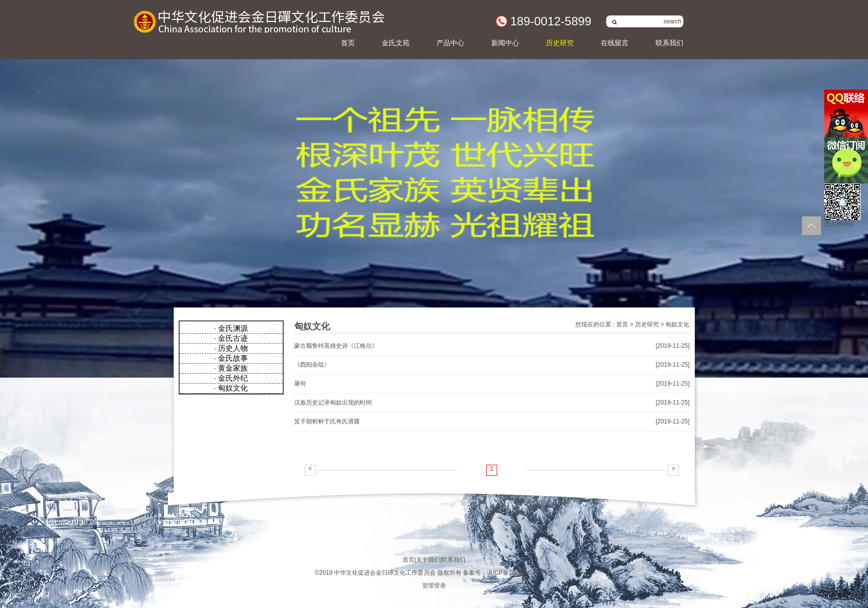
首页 (348, 43)
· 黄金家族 (231, 368)
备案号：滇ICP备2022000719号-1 (508, 573)
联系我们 (669, 43)
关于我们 (428, 560)
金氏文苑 (396, 43)
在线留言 (615, 43)
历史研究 (560, 43)
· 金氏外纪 (231, 378)
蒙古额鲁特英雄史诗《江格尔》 (336, 346)
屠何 (300, 384)
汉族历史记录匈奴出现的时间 (333, 403)
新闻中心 (505, 43)
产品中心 (450, 43)
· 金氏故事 (231, 358)
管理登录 (434, 586)
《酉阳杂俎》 (312, 365)
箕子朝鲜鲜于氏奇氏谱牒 (327, 421)
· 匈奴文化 (231, 388)
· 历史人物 (231, 348)
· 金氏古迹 (231, 338)
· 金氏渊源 (231, 328)
